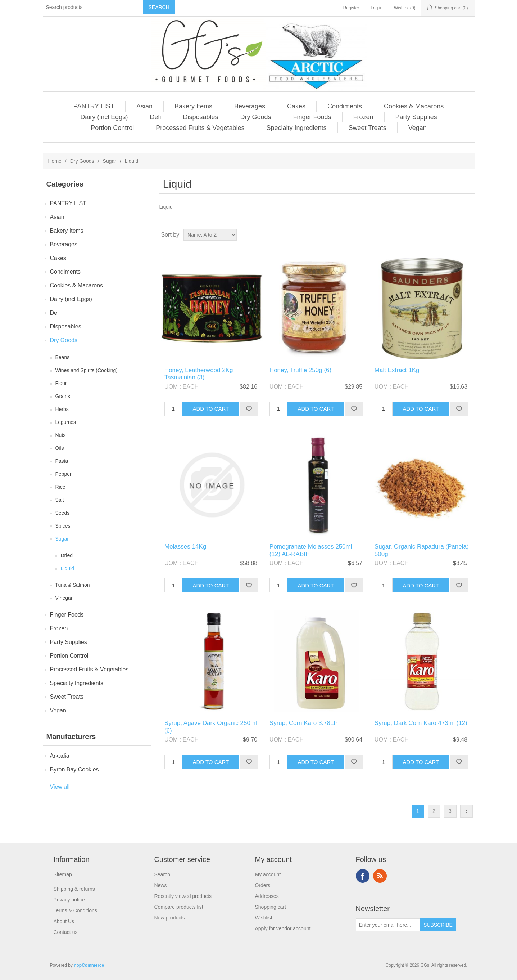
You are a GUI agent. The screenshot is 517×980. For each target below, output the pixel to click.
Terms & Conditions (75, 910)
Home (55, 161)
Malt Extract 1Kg (397, 370)
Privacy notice (69, 900)
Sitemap (63, 874)
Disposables (200, 117)
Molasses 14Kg (185, 547)
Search (162, 874)
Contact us (66, 932)
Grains (63, 396)
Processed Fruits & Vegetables (200, 128)
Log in (377, 8)
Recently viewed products (183, 896)
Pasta (62, 461)
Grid (455, 235)
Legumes (66, 422)
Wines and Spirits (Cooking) (87, 370)
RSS (380, 876)
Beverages (250, 106)
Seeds (63, 513)
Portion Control (112, 128)
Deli (155, 117)
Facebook (363, 876)
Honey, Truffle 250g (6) (300, 370)
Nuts (61, 435)
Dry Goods (255, 117)
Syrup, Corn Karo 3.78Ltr (303, 723)
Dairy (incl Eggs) (104, 117)
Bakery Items (193, 106)
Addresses (267, 896)
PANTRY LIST (94, 106)
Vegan (418, 128)
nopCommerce (89, 965)
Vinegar (64, 598)
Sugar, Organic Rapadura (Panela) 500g (422, 550)
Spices (63, 526)
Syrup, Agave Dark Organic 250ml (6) (211, 727)
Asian (144, 106)
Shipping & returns (74, 889)
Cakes (296, 106)
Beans (63, 357)
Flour (61, 383)
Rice (60, 487)
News (161, 885)
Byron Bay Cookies (74, 769)
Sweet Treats (368, 128)
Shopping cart (271, 907)
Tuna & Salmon (73, 585)
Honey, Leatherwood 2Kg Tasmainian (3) (199, 374)
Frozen (363, 117)
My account (268, 874)
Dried (67, 555)
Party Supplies (416, 117)
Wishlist (264, 918)
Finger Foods (312, 117)
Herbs (62, 409)
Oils (60, 448)
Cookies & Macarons (414, 106)
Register (351, 8)
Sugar (110, 161)
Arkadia (60, 756)
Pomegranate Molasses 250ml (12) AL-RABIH (311, 550)
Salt (60, 500)
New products (170, 918)
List (468, 235)
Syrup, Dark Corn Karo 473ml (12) (421, 723)
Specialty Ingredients (296, 128)
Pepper (64, 474)
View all (60, 787)
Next (466, 811)
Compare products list (179, 907)
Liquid (67, 568)
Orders (263, 885)
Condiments (345, 106)
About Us (64, 921)
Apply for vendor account (283, 928)
